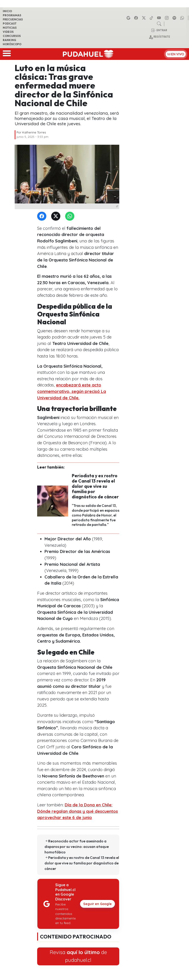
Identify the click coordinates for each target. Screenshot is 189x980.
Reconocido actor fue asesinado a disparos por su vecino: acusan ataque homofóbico (77, 847)
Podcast (10, 24)
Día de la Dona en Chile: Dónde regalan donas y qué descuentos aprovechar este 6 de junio (78, 811)
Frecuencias (13, 19)
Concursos (12, 36)
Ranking (9, 40)
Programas (12, 15)
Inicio (7, 11)
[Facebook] (43, 216)
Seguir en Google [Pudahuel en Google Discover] (97, 904)
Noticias (10, 28)
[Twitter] (57, 216)
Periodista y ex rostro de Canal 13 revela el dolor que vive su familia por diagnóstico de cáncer (95, 486)
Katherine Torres (34, 132)
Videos (8, 32)
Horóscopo (12, 44)
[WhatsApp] (71, 216)
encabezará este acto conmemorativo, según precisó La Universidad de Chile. (72, 391)
